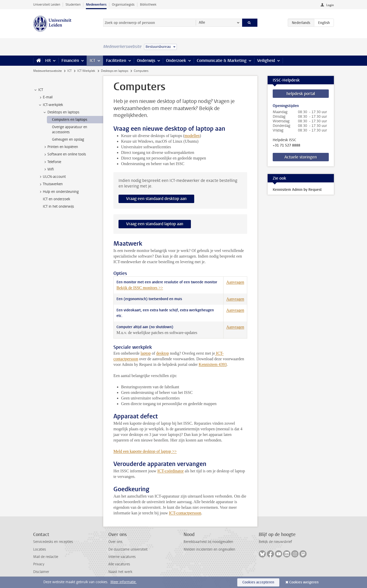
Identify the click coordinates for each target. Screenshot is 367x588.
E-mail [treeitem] (45, 97)
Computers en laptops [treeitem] (70, 120)
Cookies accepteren (258, 582)
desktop (163, 353)
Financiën (70, 61)
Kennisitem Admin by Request (297, 190)
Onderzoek (176, 61)
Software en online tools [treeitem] (64, 154)
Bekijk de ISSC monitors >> (140, 288)
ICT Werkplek (86, 71)
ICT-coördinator (170, 471)
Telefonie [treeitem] (52, 162)
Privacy (39, 564)
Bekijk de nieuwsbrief (275, 542)
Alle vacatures (119, 564)
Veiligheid (266, 61)
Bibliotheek (148, 4)
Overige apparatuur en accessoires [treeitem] (70, 129)
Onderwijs (146, 61)
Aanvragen (235, 282)
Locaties (40, 549)
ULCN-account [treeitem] (52, 177)
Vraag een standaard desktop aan (156, 199)
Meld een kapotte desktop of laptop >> (145, 451)
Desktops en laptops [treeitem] (61, 112)
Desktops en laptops (115, 71)
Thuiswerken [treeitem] (50, 184)
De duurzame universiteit (128, 549)
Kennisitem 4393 (213, 364)
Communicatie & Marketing (222, 61)
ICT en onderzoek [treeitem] (56, 199)
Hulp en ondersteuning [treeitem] (58, 192)
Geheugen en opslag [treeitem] (68, 139)
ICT (93, 61)
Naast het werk (120, 572)
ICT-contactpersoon (185, 513)
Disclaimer (41, 572)
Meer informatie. (123, 582)
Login (330, 5)
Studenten (73, 4)
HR (48, 61)
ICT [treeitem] (38, 90)
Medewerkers (96, 4)
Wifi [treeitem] (48, 169)
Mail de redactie (46, 557)
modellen (192, 136)
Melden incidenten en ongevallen (209, 549)
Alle (202, 23)
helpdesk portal (301, 94)
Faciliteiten (116, 61)
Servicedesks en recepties (53, 542)
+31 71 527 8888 (286, 145)
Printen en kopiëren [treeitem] (60, 147)
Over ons (115, 542)
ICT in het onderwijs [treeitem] (58, 206)
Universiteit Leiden (47, 4)
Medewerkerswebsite (47, 71)
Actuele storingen (301, 157)
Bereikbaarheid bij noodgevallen (208, 542)
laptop (146, 353)
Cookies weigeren (304, 582)
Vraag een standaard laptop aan (155, 224)
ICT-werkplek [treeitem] (50, 105)
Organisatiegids (123, 4)
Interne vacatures (122, 557)
